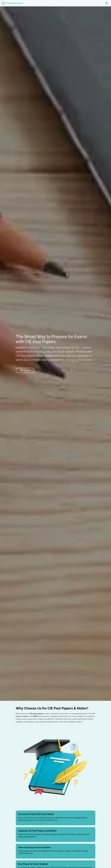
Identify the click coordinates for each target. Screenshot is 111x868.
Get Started (25, 370)
